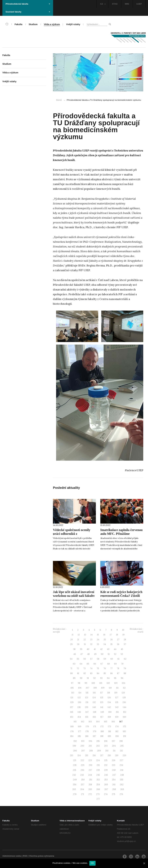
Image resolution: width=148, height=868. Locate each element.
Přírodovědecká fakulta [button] (28, 4)
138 (79, 707)
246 (106, 775)
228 (75, 765)
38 (74, 649)
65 (88, 664)
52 (115, 654)
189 (109, 736)
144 (124, 707)
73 (84, 669)
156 (94, 717)
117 (101, 693)
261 (114, 785)
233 (114, 765)
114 (80, 693)
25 (105, 640)
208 (91, 751)
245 (98, 775)
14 (92, 635)
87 (118, 673)
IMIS (127, 4)
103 (116, 683)
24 (98, 640)
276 (121, 794)
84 (98, 673)
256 (75, 785)
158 (109, 717)
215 (87, 755)
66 (95, 664)
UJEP (139, 4)
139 (87, 707)
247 (114, 775)
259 (98, 785)
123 (87, 698)
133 (102, 702)
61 (118, 659)
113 (73, 693)
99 (86, 683)
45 (122, 649)
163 (90, 722)
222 (82, 760)
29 (71, 644)
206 (75, 751)
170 (87, 727)
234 (121, 765)
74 (91, 669)
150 (110, 712)
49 (95, 654)
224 (98, 760)
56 (85, 659)
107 (87, 688)
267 (106, 789)
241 (122, 770)
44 (115, 649)
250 (83, 780)
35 (111, 644)
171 (95, 727)
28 (125, 640)
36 (118, 644)
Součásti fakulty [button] (28, 12)
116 (94, 693)
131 (87, 702)
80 (72, 673)
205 (122, 746)
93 (101, 678)
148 (95, 712)
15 (98, 635)
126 (109, 698)
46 (75, 654)
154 (79, 717)
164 (98, 722)
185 (79, 736)
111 (117, 688)
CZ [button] (103, 4)
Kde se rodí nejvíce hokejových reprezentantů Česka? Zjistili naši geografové (121, 596)
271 (82, 794)
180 (102, 731)
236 (82, 770)
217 (102, 755)
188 (102, 736)
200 (82, 746)
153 (72, 717)
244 (90, 775)
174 (117, 727)
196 (106, 741)
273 (98, 794)
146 (79, 712)
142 (109, 707)
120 (123, 693)
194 (90, 741)
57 (91, 659)
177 (80, 731)
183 (124, 731)
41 (95, 649)
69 (115, 664)
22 (85, 640)
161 (75, 722)
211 (114, 751)
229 (83, 765)
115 (87, 693)
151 (117, 712)
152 (125, 712)
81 (78, 673)
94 (108, 678)
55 (78, 659)
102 (108, 683)
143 (117, 707)
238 (98, 770)
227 (121, 760)
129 (72, 702)
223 (90, 760)
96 (122, 678)
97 (72, 683)
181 (110, 731)
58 (98, 659)
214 (79, 755)
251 (91, 780)
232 (106, 765)
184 (72, 736)
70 (122, 664)
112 (124, 688)
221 (75, 760)
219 (117, 755)
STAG (115, 4)
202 (98, 746)
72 (78, 669)
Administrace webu (12, 856)
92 (95, 678)
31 (85, 644)
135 (117, 702)
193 (83, 741)
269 (122, 789)
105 (72, 688)
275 (114, 794)
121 (72, 698)
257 (82, 785)
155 (87, 717)
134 (109, 702)
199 (74, 746)
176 (72, 731)
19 (124, 635)
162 (83, 722)
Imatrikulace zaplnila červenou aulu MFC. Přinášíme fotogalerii (121, 534)
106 (80, 688)
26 (111, 640)
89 (74, 678)
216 (94, 755)
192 (75, 741)
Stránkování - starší (137, 630)
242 (74, 775)
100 (93, 683)
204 (114, 746)
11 (73, 635)
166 (113, 722)
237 (90, 770)
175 (124, 727)
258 (90, 785)
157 (102, 717)
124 (94, 698)
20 (72, 640)
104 (124, 683)
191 (125, 736)
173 (109, 727)
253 (106, 780)
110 (110, 688)
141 (102, 707)
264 (82, 789)
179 (95, 731)
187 (94, 736)
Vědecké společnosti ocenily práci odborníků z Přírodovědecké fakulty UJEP (73, 534)
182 (117, 731)
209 (99, 751)
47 (82, 654)
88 (125, 673)
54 (71, 659)
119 (116, 693)
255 (122, 780)
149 (102, 712)
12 (79, 635)
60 (112, 659)
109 (103, 688)
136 (124, 702)
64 (81, 664)
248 (122, 775)
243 (82, 775)
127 (117, 698)
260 (106, 785)
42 (101, 649)
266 (98, 789)
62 (125, 659)
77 (111, 669)
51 (109, 654)
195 (98, 741)
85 (105, 673)
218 (109, 755)
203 (106, 746)
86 (111, 673)
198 (121, 741)
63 (74, 664)
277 (98, 799)
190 (117, 736)
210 (107, 751)
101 (101, 683)
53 (122, 654)
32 (91, 644)
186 (87, 736)
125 (102, 698)
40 (88, 649)
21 (78, 640)
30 (78, 644)
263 (74, 789)
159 (117, 717)
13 (85, 635)
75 (98, 669)
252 (98, 780)
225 (106, 760)
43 (108, 649)
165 (106, 722)
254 (114, 780)
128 (124, 698)
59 (105, 659)
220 (124, 755)
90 (81, 678)
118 (109, 693)
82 (85, 673)
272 (90, 794)
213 (72, 755)
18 (117, 635)
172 (102, 727)
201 (90, 746)
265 (90, 789)
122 (79, 698)
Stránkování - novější (60, 630)
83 (91, 673)
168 (72, 727)
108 (95, 688)
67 (102, 664)
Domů (59, 100)
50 (102, 654)
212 (121, 751)
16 (104, 635)
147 (87, 712)
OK (92, 863)
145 (72, 712)
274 (106, 794)
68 (108, 664)
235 (75, 770)
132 (94, 702)
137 (72, 707)
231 (98, 765)
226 (114, 760)
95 (115, 678)
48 (88, 654)
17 (111, 635)
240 (114, 770)
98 (79, 683)
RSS (25, 856)
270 (75, 794)
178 (87, 731)
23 (91, 640)
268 (114, 789)
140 (94, 707)
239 (106, 770)
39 (81, 649)
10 (123, 630)
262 (122, 785)
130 (80, 702)
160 (124, 717)
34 (105, 644)
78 (118, 669)
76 (105, 669)
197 (113, 741)
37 (125, 644)
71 (71, 669)
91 (88, 678)
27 (118, 640)
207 (83, 751)
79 (125, 669)
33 (98, 644)
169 (80, 727)
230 (90, 765)
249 (75, 780)
